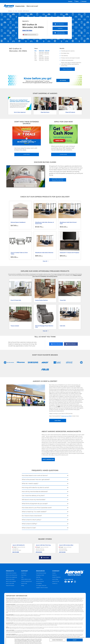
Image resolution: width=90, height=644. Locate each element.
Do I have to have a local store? (32, 516)
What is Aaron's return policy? (32, 520)
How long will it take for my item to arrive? (35, 488)
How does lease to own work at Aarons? (35, 475)
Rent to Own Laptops (11, 581)
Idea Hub (38, 577)
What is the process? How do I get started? (36, 479)
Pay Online (24, 575)
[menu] (45, 5)
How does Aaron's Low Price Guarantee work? (37, 508)
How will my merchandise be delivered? (35, 492)
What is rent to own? (32, 6)
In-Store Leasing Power (27, 581)
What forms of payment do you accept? (35, 504)
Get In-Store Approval (20, 112)
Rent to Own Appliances (11, 577)
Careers (70, 1)
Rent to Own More (10, 579)
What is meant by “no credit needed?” (34, 512)
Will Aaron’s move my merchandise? (34, 500)
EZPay (23, 585)
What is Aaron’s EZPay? (29, 524)
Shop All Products (70, 112)
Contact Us (24, 573)
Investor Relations (56, 577)
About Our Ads (56, 581)
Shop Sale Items (45, 112)
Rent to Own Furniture (11, 573)
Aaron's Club (24, 583)
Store (76, 1)
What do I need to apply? (30, 484)
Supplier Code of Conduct (42, 588)
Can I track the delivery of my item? (33, 496)
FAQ (22, 577)
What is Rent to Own (26, 579)
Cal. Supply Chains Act (41, 585)
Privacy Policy (39, 579)
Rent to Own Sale (10, 583)
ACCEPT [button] (75, 640)
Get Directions (61, 24)
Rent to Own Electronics (12, 575)
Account (83, 1)
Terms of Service (40, 581)
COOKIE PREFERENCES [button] (57, 640)
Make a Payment (67, 69)
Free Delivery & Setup (41, 573)
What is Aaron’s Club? (29, 528)
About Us (54, 575)
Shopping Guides (20, 6)
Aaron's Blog (55, 579)
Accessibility (39, 583)
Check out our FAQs (66, 416)
